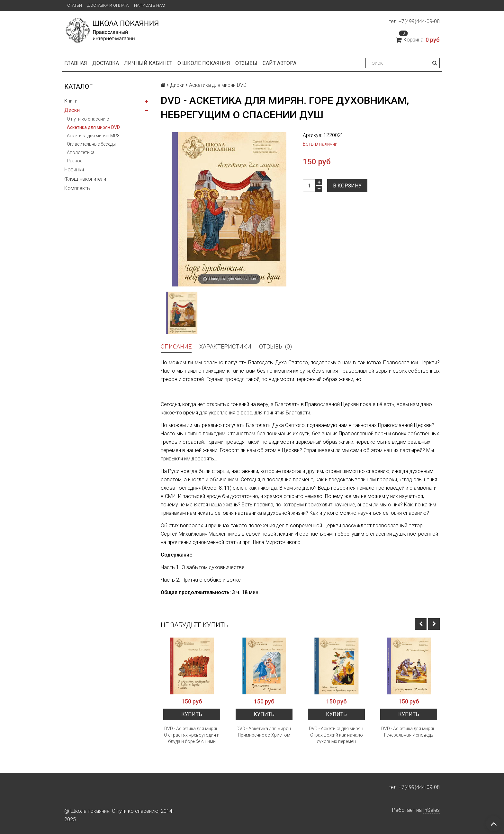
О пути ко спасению (88, 119)
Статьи (75, 5)
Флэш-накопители (85, 179)
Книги (71, 101)
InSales (431, 810)
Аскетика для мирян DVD (93, 127)
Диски (72, 110)
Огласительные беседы (91, 144)
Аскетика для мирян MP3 (93, 136)
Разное (75, 161)
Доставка (106, 63)
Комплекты (77, 188)
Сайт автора (279, 63)
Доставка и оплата (108, 5)
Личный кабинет (148, 63)
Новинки (74, 170)
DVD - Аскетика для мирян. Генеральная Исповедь (409, 732)
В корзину (347, 186)
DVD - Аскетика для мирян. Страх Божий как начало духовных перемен (337, 735)
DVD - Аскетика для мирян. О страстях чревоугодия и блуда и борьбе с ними (192, 735)
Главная (76, 63)
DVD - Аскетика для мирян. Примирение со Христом (264, 732)
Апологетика (81, 152)
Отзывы (246, 63)
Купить (192, 714)
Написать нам (150, 5)
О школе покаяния (204, 63)
